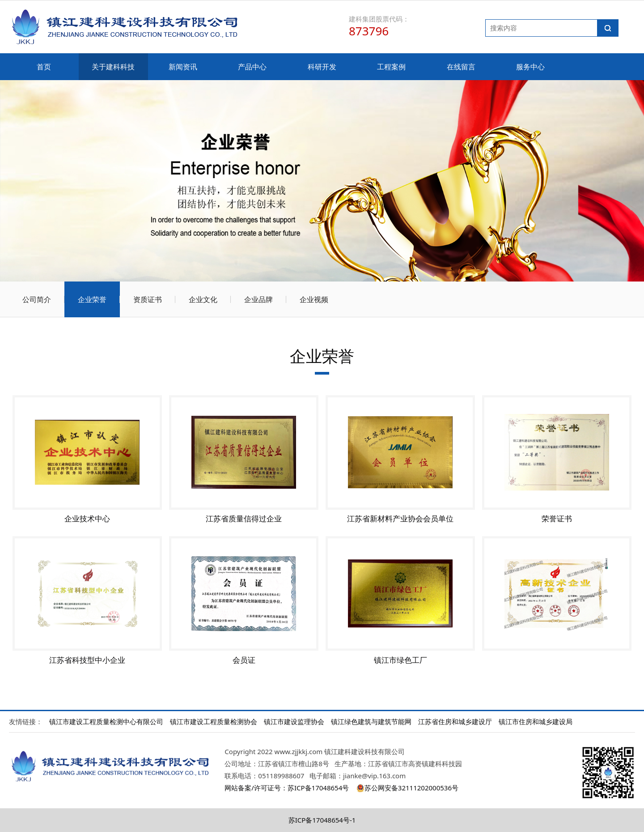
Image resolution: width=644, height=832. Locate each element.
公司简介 (37, 299)
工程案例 (391, 67)
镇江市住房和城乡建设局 (536, 721)
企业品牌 (258, 299)
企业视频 (314, 299)
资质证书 (148, 299)
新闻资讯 (183, 67)
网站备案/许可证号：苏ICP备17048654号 (287, 788)
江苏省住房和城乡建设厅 (455, 721)
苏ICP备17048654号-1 (322, 820)
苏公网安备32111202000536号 (407, 788)
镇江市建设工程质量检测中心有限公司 (106, 721)
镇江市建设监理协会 (294, 721)
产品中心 (252, 67)
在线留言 (461, 67)
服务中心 (530, 67)
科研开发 (322, 67)
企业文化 (203, 299)
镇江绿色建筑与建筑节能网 (371, 721)
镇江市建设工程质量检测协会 (214, 721)
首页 (44, 67)
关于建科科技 (113, 67)
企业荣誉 (92, 299)
